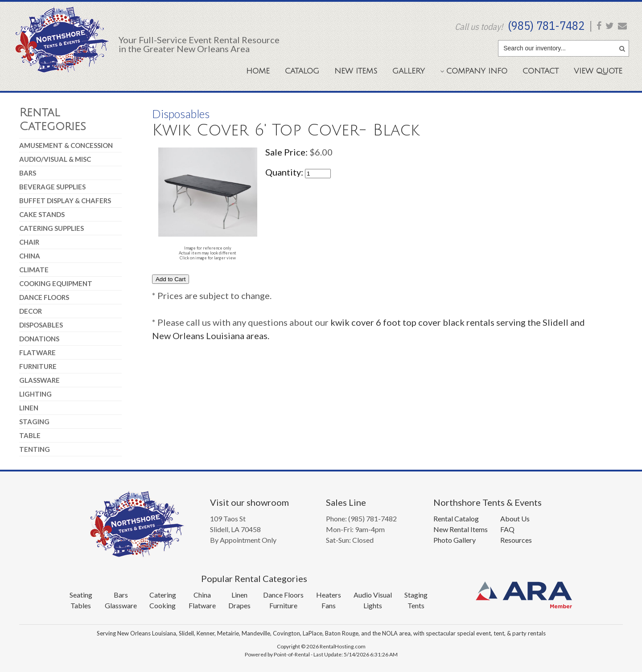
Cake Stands (42, 214)
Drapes (239, 605)
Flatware (37, 352)
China (30, 256)
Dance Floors (44, 297)
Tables (81, 605)
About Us (515, 518)
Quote (598, 71)
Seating (81, 595)
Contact (541, 71)
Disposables (41, 325)
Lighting (35, 394)
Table (30, 435)
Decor (31, 311)
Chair (29, 242)
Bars (28, 173)
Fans (329, 605)
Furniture (38, 366)
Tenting (35, 449)
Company (474, 71)
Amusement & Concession (66, 145)
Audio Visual (373, 595)
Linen (29, 408)
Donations (39, 339)
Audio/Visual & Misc (55, 159)
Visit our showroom (249, 502)
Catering (163, 595)
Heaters (329, 595)
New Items (356, 71)
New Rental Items (461, 529)
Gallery (409, 71)
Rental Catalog (456, 518)
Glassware (39, 380)
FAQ (507, 529)
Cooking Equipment (56, 283)
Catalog (302, 71)
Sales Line (346, 502)
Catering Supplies (51, 228)
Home (258, 71)
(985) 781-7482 (546, 25)
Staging (34, 422)
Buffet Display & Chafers (65, 201)
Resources (516, 540)
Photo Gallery (455, 540)
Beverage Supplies (52, 187)
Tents (416, 605)
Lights (373, 605)
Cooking (163, 605)
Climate (34, 270)
